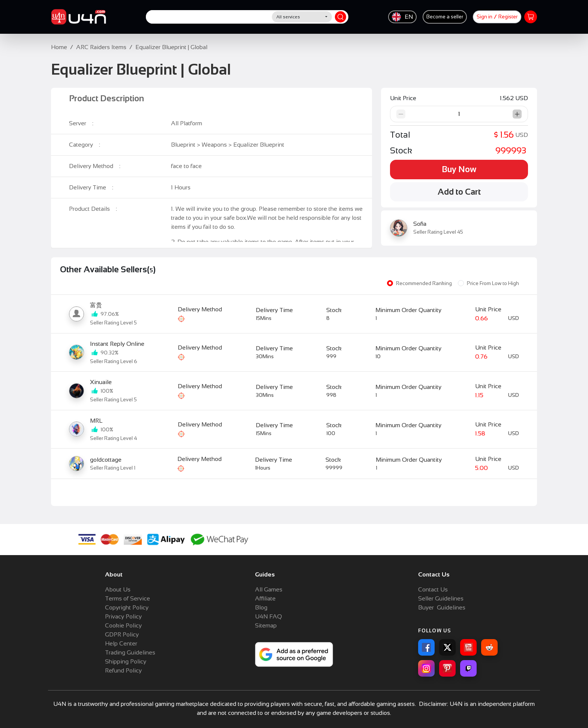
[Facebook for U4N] (426, 647)
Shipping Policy (126, 661)
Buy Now (459, 169)
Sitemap (266, 625)
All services (288, 17)
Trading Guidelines (130, 652)
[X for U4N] (447, 647)
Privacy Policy (123, 616)
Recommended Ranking (424, 283)
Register (508, 17)
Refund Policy (123, 670)
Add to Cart (459, 192)
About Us (118, 589)
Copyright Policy (127, 607)
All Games (269, 589)
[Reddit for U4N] (489, 647)
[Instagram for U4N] (426, 668)
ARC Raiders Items (101, 47)
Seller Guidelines (441, 598)
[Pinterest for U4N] (447, 668)
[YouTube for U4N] (468, 647)
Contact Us (433, 589)
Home (59, 47)
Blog (261, 607)
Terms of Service (127, 598)
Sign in (484, 17)
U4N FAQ (268, 616)
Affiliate (265, 598)
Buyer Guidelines (442, 607)
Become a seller (445, 17)
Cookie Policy (123, 625)
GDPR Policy (122, 634)
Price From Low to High (493, 283)
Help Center (121, 643)
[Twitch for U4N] (468, 668)
